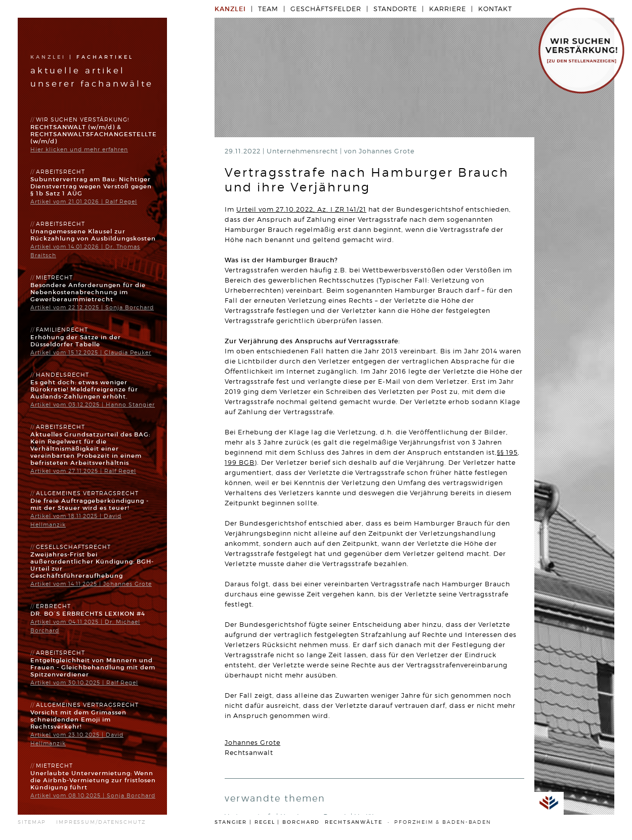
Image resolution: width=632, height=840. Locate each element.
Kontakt (495, 9)
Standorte (395, 9)
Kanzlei (48, 57)
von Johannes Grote (379, 151)
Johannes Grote (252, 743)
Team (268, 9)
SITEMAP (32, 822)
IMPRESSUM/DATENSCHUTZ (101, 822)
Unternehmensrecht (303, 151)
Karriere (448, 9)
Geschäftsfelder (326, 9)
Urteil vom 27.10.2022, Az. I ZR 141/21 (301, 209)
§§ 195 (507, 452)
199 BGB (240, 463)
